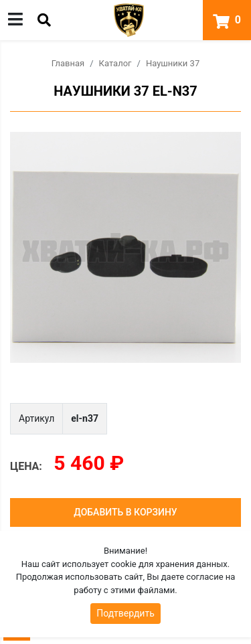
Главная (68, 63)
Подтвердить (125, 613)
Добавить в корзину (125, 512)
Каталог (115, 63)
